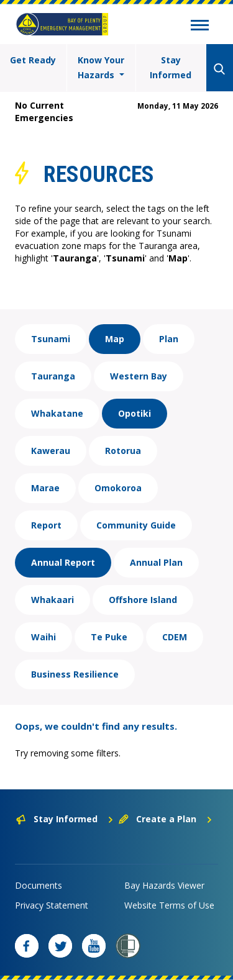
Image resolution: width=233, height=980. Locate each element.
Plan (169, 339)
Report (46, 525)
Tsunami (51, 339)
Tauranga (53, 376)
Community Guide (136, 525)
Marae (45, 488)
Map (115, 339)
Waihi (43, 637)
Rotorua (123, 451)
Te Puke (109, 637)
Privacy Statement (52, 905)
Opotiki (135, 413)
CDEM (175, 637)
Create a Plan (166, 819)
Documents (39, 885)
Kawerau (51, 451)
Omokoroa (118, 488)
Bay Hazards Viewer (164, 885)
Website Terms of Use (169, 905)
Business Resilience (75, 674)
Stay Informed (171, 67)
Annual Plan (156, 562)
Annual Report (63, 562)
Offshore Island (143, 600)
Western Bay (139, 376)
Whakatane (57, 413)
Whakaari (53, 600)
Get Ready (33, 60)
